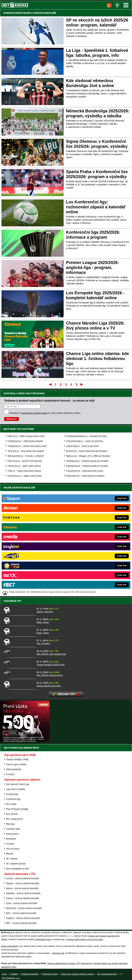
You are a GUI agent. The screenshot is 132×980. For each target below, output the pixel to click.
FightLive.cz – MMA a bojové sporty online (26, 436)
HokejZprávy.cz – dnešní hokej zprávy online (27, 446)
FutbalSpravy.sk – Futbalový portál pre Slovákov (87, 466)
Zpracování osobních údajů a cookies (77, 974)
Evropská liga (12, 794)
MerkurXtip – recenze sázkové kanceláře (24, 908)
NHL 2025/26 (12, 814)
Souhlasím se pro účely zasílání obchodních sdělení (45, 413)
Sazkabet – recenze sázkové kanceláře (23, 893)
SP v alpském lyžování (16, 864)
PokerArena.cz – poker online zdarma (24, 466)
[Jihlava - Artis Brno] (19, 610)
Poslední (82, 384)
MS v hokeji (11, 804)
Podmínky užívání (50, 974)
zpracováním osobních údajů (34, 413)
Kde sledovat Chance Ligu (18, 784)
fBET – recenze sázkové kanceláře (21, 923)
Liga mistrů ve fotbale (15, 789)
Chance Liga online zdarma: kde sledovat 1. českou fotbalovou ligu (98, 359)
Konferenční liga (13, 799)
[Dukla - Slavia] (19, 621)
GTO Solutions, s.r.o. (11, 978)
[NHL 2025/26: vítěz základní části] (19, 652)
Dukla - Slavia (43, 622)
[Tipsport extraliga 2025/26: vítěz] (19, 663)
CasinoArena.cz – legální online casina (25, 476)
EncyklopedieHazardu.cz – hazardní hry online (86, 436)
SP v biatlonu (12, 859)
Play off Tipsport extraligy (17, 809)
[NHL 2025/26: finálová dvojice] (19, 673)
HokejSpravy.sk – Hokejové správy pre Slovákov (87, 461)
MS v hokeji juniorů (14, 819)
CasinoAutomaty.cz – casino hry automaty (84, 441)
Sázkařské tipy (12, 601)
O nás (4, 974)
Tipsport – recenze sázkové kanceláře (23, 883)
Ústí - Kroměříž (43, 644)
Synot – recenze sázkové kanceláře (22, 903)
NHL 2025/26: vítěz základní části (51, 654)
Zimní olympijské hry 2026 (18, 869)
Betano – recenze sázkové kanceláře (22, 888)
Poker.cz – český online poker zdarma (24, 471)
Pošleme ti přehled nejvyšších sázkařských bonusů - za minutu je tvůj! (50, 401)
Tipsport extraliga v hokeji (17, 759)
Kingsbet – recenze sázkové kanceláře (23, 918)
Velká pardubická (14, 769)
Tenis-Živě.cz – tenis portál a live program (26, 451)
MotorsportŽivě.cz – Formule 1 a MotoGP (26, 456)
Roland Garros (13, 834)
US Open (10, 844)
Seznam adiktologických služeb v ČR (63, 963)
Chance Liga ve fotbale (16, 764)
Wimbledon (11, 839)
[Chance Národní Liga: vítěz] (19, 684)
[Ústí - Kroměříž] (19, 642)
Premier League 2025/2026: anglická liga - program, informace (93, 267)
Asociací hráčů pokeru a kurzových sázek (85, 939)
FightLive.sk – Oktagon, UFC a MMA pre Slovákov (88, 456)
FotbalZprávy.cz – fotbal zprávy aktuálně (25, 441)
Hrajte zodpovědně (9, 946)
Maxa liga (10, 824)
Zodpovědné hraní (43, 939)
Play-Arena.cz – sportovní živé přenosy (25, 461)
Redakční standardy (30, 974)
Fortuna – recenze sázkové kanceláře (23, 878)
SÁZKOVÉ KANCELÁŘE (45, 13)
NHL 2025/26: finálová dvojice (50, 675)
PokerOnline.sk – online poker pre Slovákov (85, 476)
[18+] (117, 5)
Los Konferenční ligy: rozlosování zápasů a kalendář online (96, 207)
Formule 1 (11, 774)
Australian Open (13, 829)
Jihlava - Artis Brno (45, 612)
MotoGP (10, 854)
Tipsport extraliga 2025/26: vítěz (51, 665)
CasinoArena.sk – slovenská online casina (85, 471)
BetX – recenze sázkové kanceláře (21, 913)
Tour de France (13, 849)
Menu (126, 5)
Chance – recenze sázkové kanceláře (23, 898)
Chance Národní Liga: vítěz (49, 686)
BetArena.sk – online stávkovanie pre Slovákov (87, 451)
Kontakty (14, 974)
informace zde (58, 953)
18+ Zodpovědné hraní (107, 974)
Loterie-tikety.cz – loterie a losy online (82, 446)
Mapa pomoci (87, 963)
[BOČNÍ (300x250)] (25, 741)
